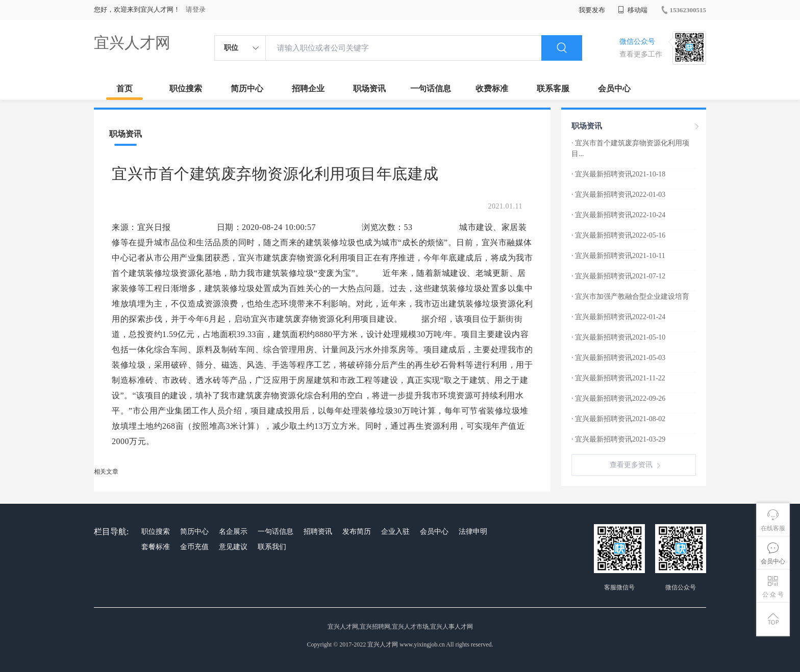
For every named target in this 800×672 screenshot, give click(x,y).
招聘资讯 (318, 532)
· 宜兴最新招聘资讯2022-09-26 (618, 398)
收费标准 (492, 88)
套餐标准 (156, 547)
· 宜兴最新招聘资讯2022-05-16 (618, 235)
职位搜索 (186, 88)
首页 (124, 88)
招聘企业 (308, 88)
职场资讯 (369, 88)
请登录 (196, 9)
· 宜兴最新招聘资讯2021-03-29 (618, 439)
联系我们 (272, 547)
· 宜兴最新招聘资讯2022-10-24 (618, 215)
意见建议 (233, 547)
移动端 (633, 10)
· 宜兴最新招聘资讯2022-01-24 (618, 317)
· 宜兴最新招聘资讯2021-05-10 (618, 337)
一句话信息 (431, 88)
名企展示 (233, 532)
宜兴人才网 (132, 43)
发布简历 (357, 532)
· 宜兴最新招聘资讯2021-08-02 (618, 419)
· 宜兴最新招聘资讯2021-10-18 (618, 174)
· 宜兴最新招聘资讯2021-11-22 (618, 378)
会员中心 (614, 88)
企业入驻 (395, 532)
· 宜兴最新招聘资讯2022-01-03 (618, 195)
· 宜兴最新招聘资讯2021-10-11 (618, 256)
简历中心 (247, 88)
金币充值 (194, 547)
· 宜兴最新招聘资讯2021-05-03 (618, 358)
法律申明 (473, 532)
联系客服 (553, 88)
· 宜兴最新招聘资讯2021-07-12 (618, 276)
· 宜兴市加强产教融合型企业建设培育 (630, 296)
